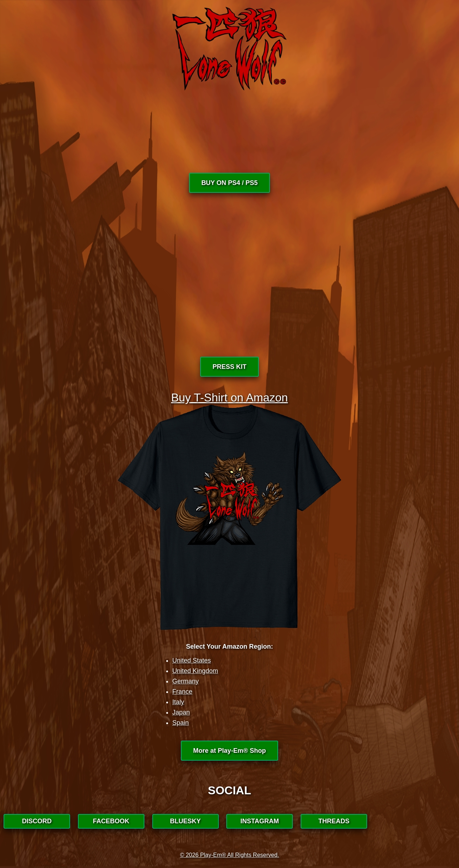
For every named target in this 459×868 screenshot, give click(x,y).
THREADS (334, 821)
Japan (181, 712)
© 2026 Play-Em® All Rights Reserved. (229, 855)
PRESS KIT (229, 367)
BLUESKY (186, 821)
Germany (186, 681)
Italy (178, 702)
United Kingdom (195, 671)
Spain (181, 723)
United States (192, 660)
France (182, 692)
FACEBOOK (111, 821)
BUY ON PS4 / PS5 (229, 183)
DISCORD (37, 821)
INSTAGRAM (260, 821)
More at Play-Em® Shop (229, 751)
